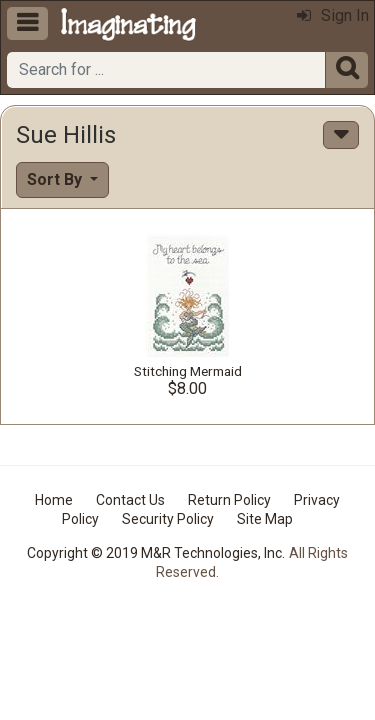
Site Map (265, 519)
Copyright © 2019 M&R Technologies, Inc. (156, 553)
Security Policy (168, 519)
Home (54, 500)
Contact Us (130, 500)
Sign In (333, 15)
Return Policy (229, 500)
